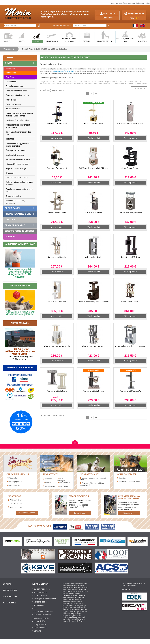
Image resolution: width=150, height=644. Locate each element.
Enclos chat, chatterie (15, 155)
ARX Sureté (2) (16, 504)
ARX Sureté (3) (16, 500)
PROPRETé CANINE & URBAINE (70, 40)
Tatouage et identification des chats (18, 133)
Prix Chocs (10, 77)
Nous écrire (123, 478)
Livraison (49, 479)
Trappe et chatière (14, 196)
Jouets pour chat (13, 109)
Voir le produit (57, 138)
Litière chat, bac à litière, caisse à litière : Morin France (19, 115)
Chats (25, 49)
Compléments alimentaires (17, 95)
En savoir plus (80, 513)
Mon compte (107, 13)
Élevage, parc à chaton (16, 150)
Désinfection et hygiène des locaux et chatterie (18, 145)
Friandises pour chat (15, 86)
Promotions (11, 69)
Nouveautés (11, 73)
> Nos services (38, 605)
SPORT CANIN (52, 41)
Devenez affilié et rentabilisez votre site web (92, 484)
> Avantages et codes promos (44, 599)
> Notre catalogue (39, 595)
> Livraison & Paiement (41, 615)
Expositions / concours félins (18, 160)
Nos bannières (65, 483)
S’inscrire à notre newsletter (129, 482)
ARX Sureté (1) (16, 507)
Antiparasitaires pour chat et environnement (18, 126)
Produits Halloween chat (16, 91)
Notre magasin (14, 485)
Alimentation (11, 82)
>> (96, 94)
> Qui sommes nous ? (41, 589)
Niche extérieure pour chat (17, 164)
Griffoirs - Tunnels (13, 104)
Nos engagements (15, 482)
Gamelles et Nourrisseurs (17, 178)
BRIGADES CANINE (105, 41)
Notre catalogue (61, 480)
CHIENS (22, 41)
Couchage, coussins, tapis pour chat (19, 190)
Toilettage (10, 139)
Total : (134, 18)
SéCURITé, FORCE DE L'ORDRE (125, 40)
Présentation (13, 478)
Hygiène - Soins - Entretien (17, 120)
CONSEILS (142, 41)
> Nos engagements (40, 618)
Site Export (64, 486)
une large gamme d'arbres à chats (63, 71)
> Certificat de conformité (42, 612)
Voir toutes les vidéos (27, 513)
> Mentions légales (40, 602)
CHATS (37, 41)
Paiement (49, 483)
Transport (10, 173)
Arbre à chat (34, 49)
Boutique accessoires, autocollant (15, 202)
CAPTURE (87, 41)
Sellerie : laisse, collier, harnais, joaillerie (19, 183)
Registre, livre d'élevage (16, 169)
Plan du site (126, 589)
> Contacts (36, 631)
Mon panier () (136, 13)
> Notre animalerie (39, 592)
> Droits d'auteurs (39, 628)
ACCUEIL (8, 41)
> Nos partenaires (39, 624)
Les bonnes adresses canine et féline (93, 479)
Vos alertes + (50, 486)
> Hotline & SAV (39, 621)
